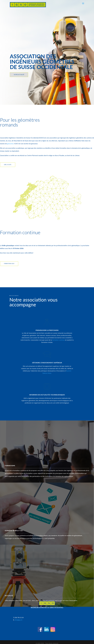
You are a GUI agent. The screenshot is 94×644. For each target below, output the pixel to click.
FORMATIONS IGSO (9, 264)
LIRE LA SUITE (8, 165)
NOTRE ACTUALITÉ (19, 75)
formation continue (58, 340)
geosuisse (10, 144)
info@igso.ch (19, 620)
